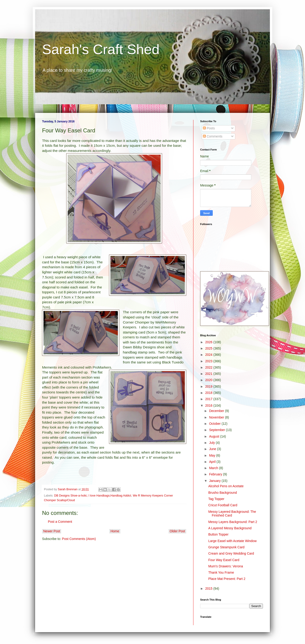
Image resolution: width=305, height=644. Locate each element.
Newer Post (52, 531)
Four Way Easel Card (224, 560)
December (217, 411)
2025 (209, 348)
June (213, 449)
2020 (209, 380)
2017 (209, 399)
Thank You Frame (221, 572)
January (215, 481)
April (213, 462)
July (212, 443)
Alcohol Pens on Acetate (226, 486)
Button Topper (218, 534)
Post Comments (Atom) (79, 539)
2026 (209, 342)
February (216, 474)
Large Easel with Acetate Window (232, 541)
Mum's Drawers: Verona (226, 566)
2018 (209, 393)
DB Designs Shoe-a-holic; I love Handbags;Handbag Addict (93, 496)
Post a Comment (60, 522)
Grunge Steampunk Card (226, 547)
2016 (209, 405)
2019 (209, 386)
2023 (209, 361)
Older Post (177, 531)
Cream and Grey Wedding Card (231, 553)
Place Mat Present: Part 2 (227, 579)
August (214, 436)
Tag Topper (216, 499)
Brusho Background (223, 493)
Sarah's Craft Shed (101, 49)
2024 (209, 355)
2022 (209, 367)
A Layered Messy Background (230, 528)
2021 (209, 374)
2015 (209, 588)
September (217, 430)
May (212, 455)
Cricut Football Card (223, 505)
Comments (213, 136)
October (215, 424)
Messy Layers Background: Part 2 (233, 522)
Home (115, 531)
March (214, 468)
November (217, 417)
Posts (209, 128)
